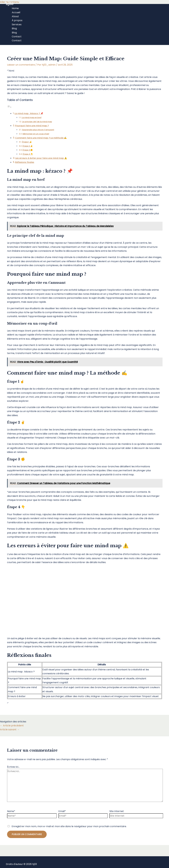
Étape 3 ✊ (28, 150)
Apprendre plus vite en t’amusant (38, 130)
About (15, 16)
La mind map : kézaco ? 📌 (29, 113)
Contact (17, 37)
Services (17, 24)
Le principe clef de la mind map (37, 122)
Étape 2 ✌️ (28, 146)
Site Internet (117, 811)
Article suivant (10, 730)
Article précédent (12, 726)
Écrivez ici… (13, 767)
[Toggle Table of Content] (9, 107)
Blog (14, 28)
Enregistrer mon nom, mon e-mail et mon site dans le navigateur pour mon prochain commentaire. (69, 826)
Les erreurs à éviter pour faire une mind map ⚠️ (41, 158)
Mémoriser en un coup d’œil (36, 134)
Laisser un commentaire (21, 65)
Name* (11, 811)
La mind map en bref (32, 117)
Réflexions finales (25, 162)
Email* (62, 811)
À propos (17, 20)
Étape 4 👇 (28, 154)
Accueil (16, 12)
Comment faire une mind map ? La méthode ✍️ (41, 138)
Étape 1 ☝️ (27, 142)
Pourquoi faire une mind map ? (32, 126)
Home (15, 8)
